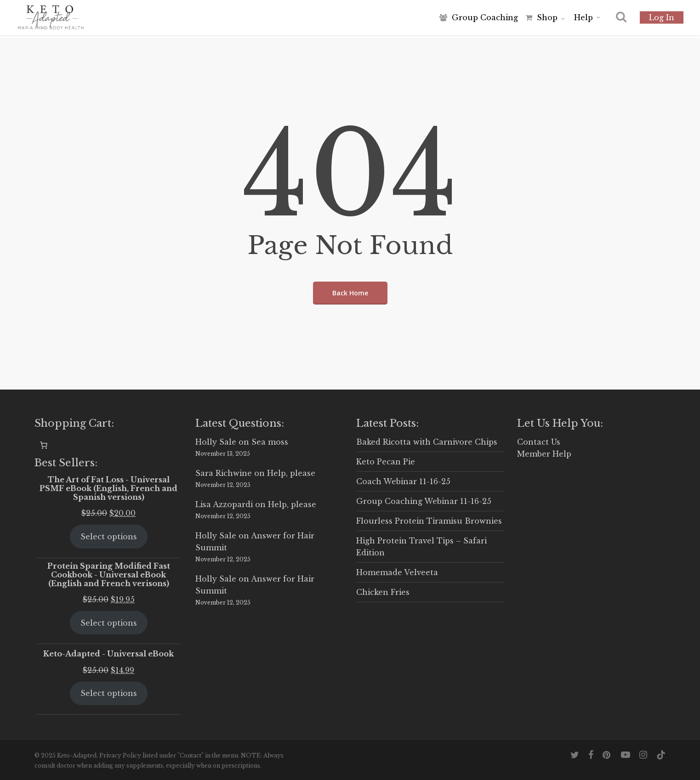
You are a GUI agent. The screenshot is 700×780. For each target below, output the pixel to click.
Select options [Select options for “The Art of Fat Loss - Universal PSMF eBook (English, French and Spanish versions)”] (109, 537)
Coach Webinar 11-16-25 (403, 481)
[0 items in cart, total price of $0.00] (44, 445)
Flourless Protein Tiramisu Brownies (429, 521)
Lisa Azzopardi (224, 504)
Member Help (544, 454)
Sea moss (270, 442)
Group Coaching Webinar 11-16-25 (424, 501)
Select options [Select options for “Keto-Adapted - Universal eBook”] (109, 693)
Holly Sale (216, 442)
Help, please (291, 473)
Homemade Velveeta (397, 572)
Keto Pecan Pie (386, 462)
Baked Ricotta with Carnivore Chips (427, 442)
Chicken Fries (383, 592)
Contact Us (539, 442)
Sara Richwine (224, 473)
